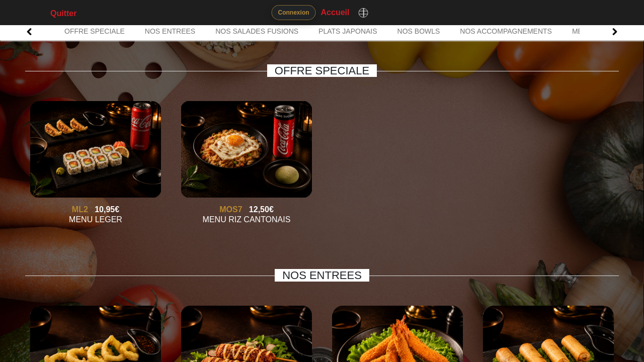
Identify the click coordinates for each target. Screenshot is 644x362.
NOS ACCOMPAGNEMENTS (506, 31)
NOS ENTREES (170, 31)
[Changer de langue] (363, 13)
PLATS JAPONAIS (348, 31)
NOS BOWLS (419, 31)
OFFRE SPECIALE (95, 31)
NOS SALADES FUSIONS (257, 31)
